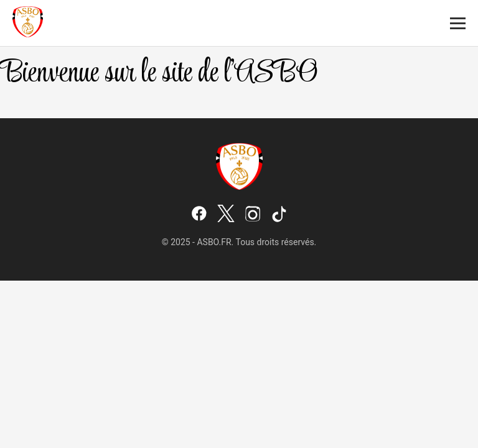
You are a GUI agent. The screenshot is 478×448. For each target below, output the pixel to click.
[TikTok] (279, 215)
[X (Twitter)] (226, 215)
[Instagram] (253, 215)
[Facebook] (199, 215)
